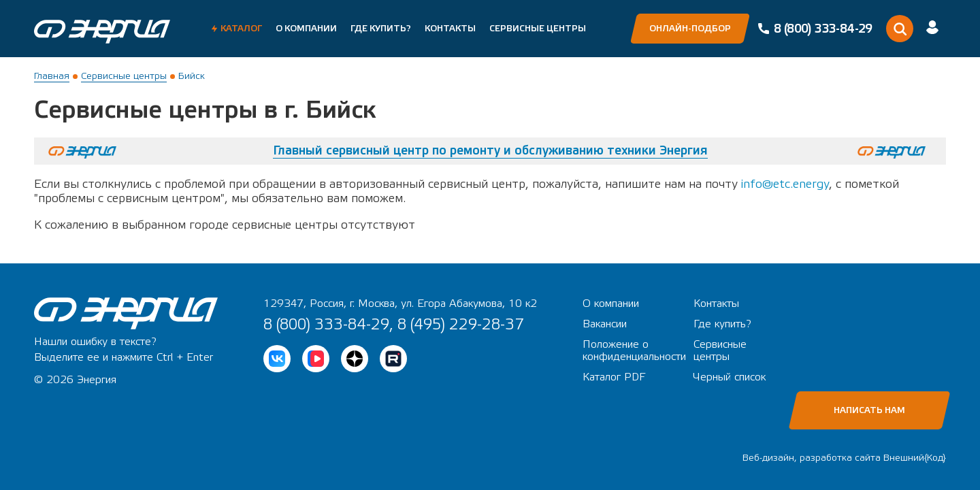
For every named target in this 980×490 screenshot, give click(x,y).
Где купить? (381, 29)
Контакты (450, 29)
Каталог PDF (614, 377)
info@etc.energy (785, 184)
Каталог (241, 29)
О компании (306, 29)
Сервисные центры (538, 29)
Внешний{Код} (915, 458)
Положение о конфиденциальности (634, 350)
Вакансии (605, 324)
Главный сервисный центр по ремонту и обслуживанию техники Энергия (490, 151)
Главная (52, 76)
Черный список (730, 377)
